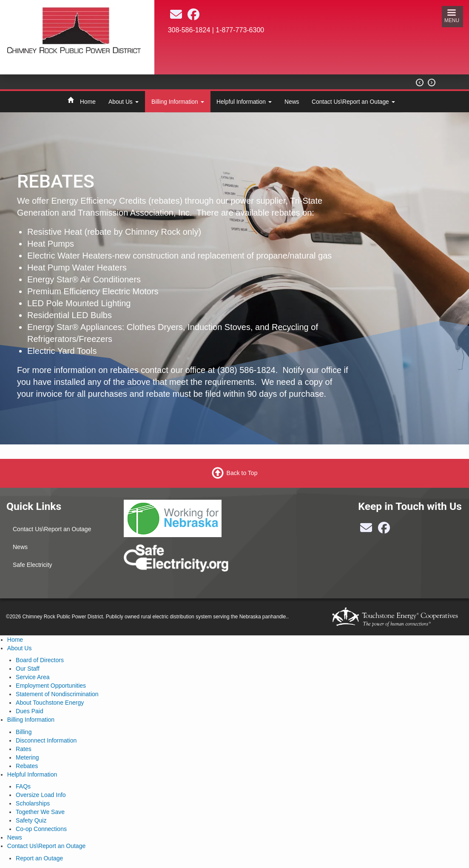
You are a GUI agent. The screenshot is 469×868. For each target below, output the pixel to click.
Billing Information (178, 102)
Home (88, 102)
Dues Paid (30, 711)
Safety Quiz (31, 820)
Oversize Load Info (41, 795)
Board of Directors (40, 660)
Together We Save (40, 812)
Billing (24, 732)
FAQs (23, 786)
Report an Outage (39, 858)
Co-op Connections (41, 829)
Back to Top (242, 473)
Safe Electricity (33, 565)
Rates (24, 749)
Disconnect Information (46, 740)
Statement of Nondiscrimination (57, 694)
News (292, 102)
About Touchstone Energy (50, 703)
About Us (124, 102)
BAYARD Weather (295, 67)
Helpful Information (244, 102)
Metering (27, 757)
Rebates (27, 766)
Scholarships (33, 803)
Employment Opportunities (51, 686)
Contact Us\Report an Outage (353, 102)
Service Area (33, 677)
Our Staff (28, 669)
